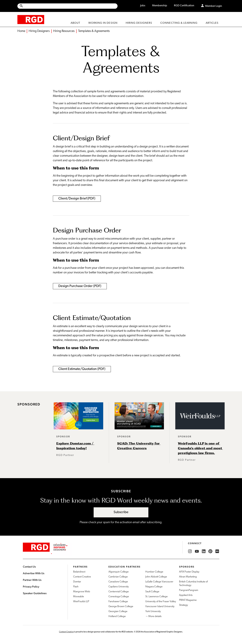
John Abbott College (156, 577)
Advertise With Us (34, 573)
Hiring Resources (64, 31)
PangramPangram (189, 590)
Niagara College (154, 587)
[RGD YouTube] (197, 551)
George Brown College (121, 607)
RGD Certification (184, 6)
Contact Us (29, 567)
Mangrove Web (82, 592)
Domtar (77, 582)
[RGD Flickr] (217, 551)
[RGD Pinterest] (210, 551)
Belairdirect (79, 572)
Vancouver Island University (160, 607)
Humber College (154, 572)
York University (153, 611)
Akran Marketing (188, 577)
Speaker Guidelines (35, 593)
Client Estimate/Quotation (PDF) (82, 369)
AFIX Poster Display (189, 572)
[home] (31, 19)
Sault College (152, 592)
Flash (76, 587)
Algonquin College (119, 572)
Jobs (143, 6)
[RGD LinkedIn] (204, 551)
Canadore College (118, 582)
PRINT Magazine (188, 600)
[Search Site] (71, 6)
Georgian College (118, 611)
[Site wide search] (68, 6)
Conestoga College (119, 597)
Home (21, 31)
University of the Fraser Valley (161, 602)
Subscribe (121, 512)
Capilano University (119, 587)
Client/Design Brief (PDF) (77, 199)
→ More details (153, 616)
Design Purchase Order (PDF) (80, 286)
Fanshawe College (118, 602)
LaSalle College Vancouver (159, 582)
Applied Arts (186, 595)
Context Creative (82, 577)
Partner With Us (32, 580)
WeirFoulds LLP (81, 602)
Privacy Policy (31, 587)
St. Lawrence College (156, 597)
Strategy (184, 605)
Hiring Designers (39, 31)
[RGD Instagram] (190, 551)
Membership (160, 6)
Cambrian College (118, 577)
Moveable (79, 597)
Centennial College (119, 592)
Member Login (214, 6)
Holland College (117, 616)
